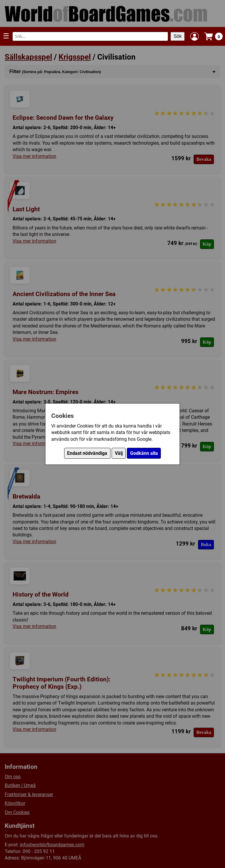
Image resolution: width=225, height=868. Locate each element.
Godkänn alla (144, 453)
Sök (178, 36)
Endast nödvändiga (87, 453)
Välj (119, 453)
